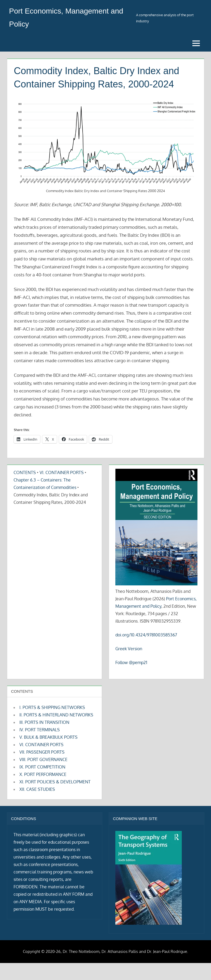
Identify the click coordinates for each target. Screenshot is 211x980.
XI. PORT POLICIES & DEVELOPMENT (55, 782)
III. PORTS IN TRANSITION (44, 722)
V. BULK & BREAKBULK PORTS (48, 737)
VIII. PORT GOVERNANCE (43, 759)
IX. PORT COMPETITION (42, 767)
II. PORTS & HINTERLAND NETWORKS (56, 715)
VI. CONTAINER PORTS (62, 472)
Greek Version (129, 649)
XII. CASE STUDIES (37, 789)
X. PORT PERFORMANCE (43, 774)
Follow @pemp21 (131, 662)
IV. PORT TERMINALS (40, 730)
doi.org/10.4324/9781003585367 (146, 635)
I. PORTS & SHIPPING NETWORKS (52, 707)
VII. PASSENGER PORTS (42, 752)
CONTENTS (25, 472)
